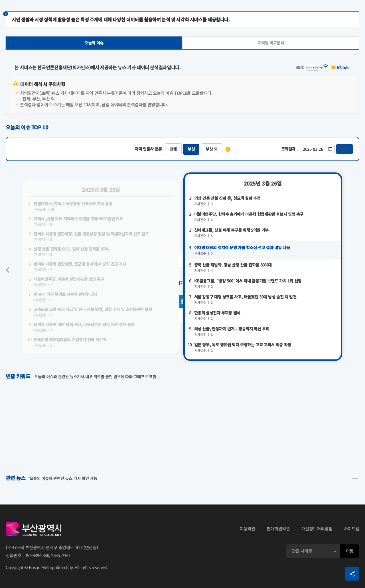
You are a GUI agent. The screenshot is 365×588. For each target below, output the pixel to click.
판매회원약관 (278, 529)
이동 (350, 551)
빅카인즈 (81, 67)
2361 (66, 555)
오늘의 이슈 (94, 43)
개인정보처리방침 (317, 529)
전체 (173, 149)
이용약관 (247, 529)
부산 (191, 149)
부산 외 (212, 149)
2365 (55, 555)
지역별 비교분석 (271, 43)
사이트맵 (352, 529)
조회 (344, 149)
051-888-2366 (37, 555)
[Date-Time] (317, 149)
